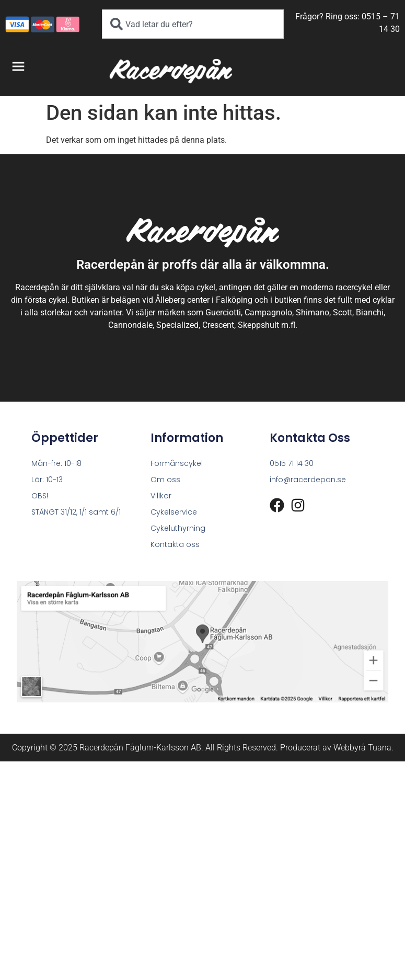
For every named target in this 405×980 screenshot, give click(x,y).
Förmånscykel (177, 463)
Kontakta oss (175, 544)
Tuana (380, 748)
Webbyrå (350, 748)
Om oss (165, 480)
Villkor (161, 496)
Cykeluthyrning (178, 528)
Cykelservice (174, 512)
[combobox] (193, 24)
